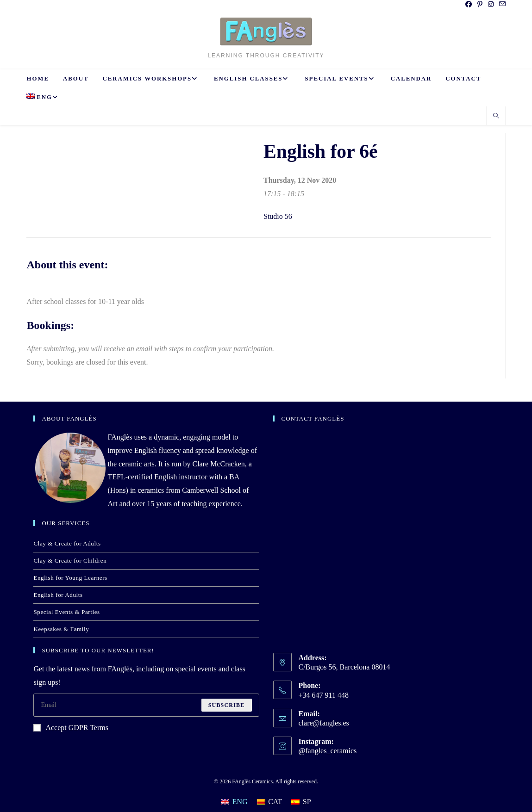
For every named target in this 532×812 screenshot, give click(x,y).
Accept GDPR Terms (71, 728)
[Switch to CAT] (270, 802)
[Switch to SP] (301, 802)
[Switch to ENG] (234, 802)
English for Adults (58, 595)
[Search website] (496, 117)
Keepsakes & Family (61, 629)
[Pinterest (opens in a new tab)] (480, 5)
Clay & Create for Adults (67, 543)
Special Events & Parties (66, 612)
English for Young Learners (70, 578)
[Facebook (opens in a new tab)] (469, 5)
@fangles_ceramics (328, 751)
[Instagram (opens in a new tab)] (491, 5)
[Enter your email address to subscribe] (146, 705)
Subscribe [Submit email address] (227, 705)
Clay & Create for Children (70, 561)
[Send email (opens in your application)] (501, 5)
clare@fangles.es (324, 723)
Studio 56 (278, 216)
